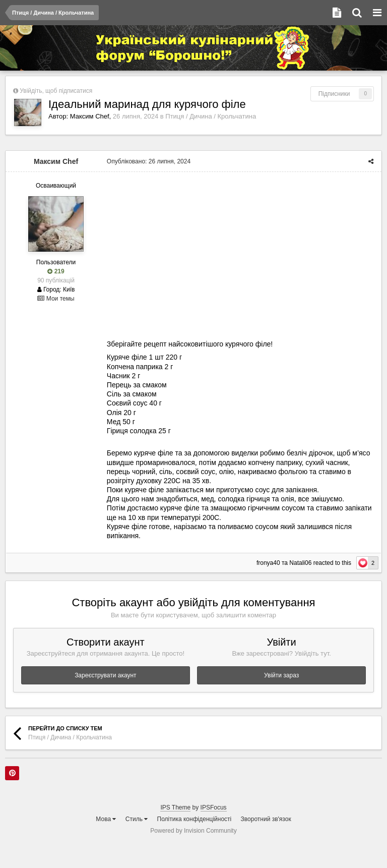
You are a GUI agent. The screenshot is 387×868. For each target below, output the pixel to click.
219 (56, 271)
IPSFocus (214, 807)
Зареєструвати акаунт (105, 675)
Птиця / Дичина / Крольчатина (211, 116)
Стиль (137, 819)
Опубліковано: (148, 161)
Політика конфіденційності (195, 819)
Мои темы (56, 299)
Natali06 (301, 563)
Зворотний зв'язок (266, 819)
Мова (106, 819)
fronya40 (269, 563)
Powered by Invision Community (193, 831)
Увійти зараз (281, 675)
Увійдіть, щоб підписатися (56, 91)
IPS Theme (175, 807)
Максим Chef (90, 116)
